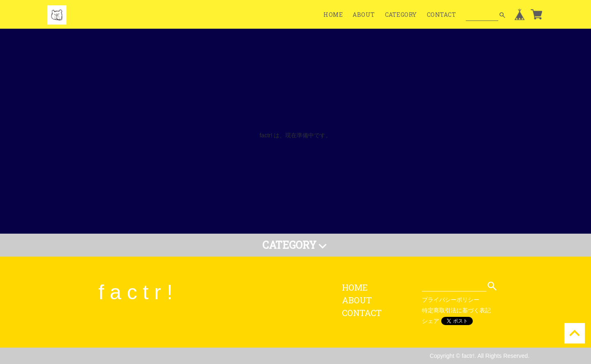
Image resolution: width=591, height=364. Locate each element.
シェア (431, 321)
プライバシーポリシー (451, 300)
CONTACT (442, 15)
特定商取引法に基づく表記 (456, 310)
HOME (333, 15)
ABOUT (364, 15)
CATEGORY (401, 15)
